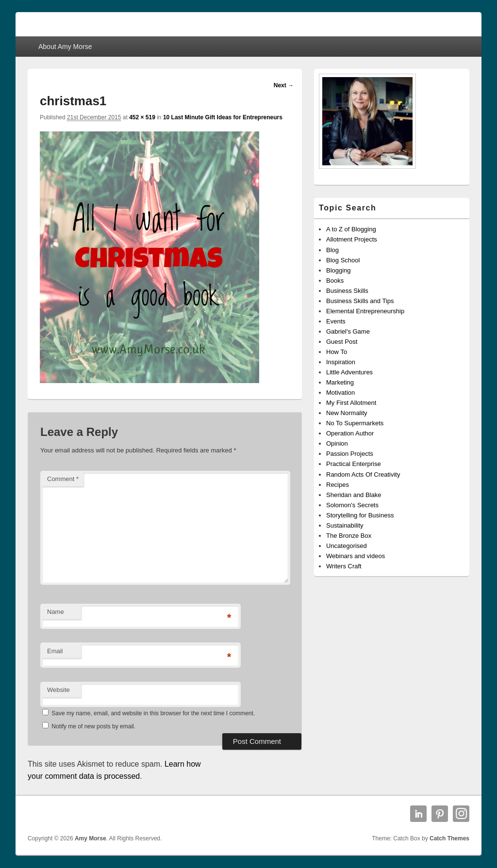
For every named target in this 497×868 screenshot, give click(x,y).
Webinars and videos (356, 556)
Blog (332, 250)
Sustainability (345, 525)
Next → (284, 85)
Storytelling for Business (360, 515)
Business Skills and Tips (360, 301)
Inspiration (341, 362)
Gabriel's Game (348, 331)
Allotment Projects (352, 239)
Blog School (343, 260)
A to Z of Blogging (351, 229)
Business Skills (347, 291)
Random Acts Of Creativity (363, 474)
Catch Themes (449, 838)
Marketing (340, 382)
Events (336, 321)
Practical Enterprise (354, 464)
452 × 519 (142, 117)
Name (56, 612)
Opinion (337, 443)
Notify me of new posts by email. (93, 726)
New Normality (347, 413)
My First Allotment (351, 403)
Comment (63, 479)
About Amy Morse (65, 47)
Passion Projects (350, 454)
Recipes (338, 485)
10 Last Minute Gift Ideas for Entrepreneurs (223, 117)
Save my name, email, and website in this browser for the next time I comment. (153, 713)
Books (335, 281)
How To (337, 352)
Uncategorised (347, 546)
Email (55, 651)
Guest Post (342, 342)
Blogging (339, 270)
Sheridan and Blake (354, 495)
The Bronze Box (349, 536)
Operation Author (350, 433)
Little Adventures (349, 372)
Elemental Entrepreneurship (365, 311)
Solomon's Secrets (352, 505)
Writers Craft (344, 566)
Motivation (340, 393)
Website (58, 690)
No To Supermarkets (355, 423)
